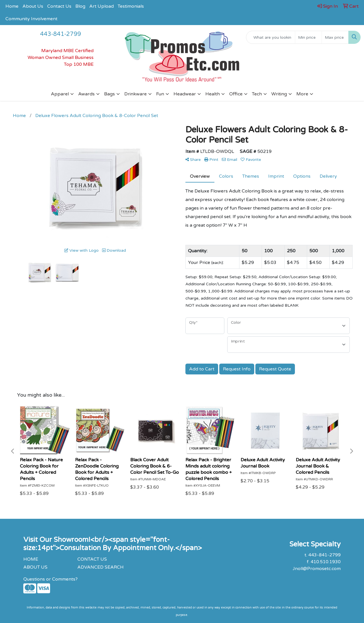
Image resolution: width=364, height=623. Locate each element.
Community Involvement (31, 19)
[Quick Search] (271, 37)
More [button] (302, 94)
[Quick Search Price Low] (308, 37)
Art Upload (102, 6)
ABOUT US (35, 567)
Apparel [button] (60, 94)
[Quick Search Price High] (335, 37)
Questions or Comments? (50, 579)
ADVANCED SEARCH (101, 567)
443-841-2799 (61, 34)
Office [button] (236, 94)
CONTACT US (92, 559)
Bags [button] (109, 94)
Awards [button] (86, 94)
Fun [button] (160, 94)
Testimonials (131, 6)
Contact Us (59, 6)
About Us (33, 6)
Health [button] (213, 94)
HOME (31, 559)
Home (12, 6)
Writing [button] (279, 94)
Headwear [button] (185, 94)
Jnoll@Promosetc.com (317, 569)
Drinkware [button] (136, 94)
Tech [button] (257, 94)
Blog (80, 6)
